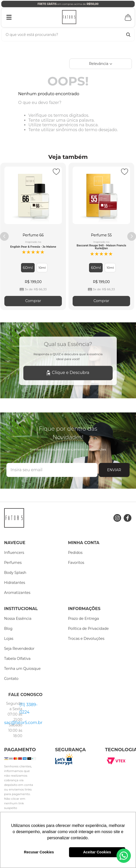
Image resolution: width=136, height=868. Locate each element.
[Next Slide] (132, 236)
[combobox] (68, 35)
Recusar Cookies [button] (39, 852)
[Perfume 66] (33, 236)
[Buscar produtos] (128, 35)
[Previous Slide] (4, 236)
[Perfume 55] (101, 236)
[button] (28, 268)
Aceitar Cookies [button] (97, 852)
